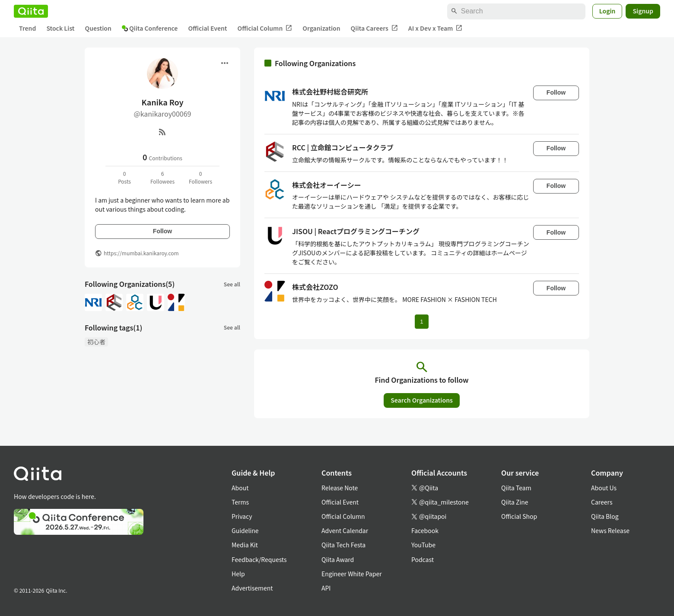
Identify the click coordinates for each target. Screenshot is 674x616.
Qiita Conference (150, 28)
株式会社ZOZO (315, 287)
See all (232, 284)
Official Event (207, 28)
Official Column (265, 28)
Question (98, 28)
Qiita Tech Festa (343, 545)
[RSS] (162, 132)
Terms (240, 502)
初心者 (96, 342)
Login (607, 11)
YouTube (423, 545)
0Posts (124, 177)
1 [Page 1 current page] (421, 322)
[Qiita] (31, 11)
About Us (604, 488)
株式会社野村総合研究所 (330, 92)
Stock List (60, 28)
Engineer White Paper (352, 574)
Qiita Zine (515, 502)
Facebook (425, 530)
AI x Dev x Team (436, 28)
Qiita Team (516, 488)
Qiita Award (338, 559)
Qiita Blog (605, 516)
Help (238, 574)
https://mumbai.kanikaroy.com (141, 253)
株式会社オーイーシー (327, 185)
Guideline (245, 530)
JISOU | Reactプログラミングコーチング (356, 231)
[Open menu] (225, 63)
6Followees (162, 177)
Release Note (340, 488)
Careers (602, 502)
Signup (643, 11)
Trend (27, 28)
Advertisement (252, 588)
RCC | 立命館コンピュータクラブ (343, 147)
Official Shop (519, 516)
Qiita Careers (374, 28)
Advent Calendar (345, 530)
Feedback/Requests (259, 559)
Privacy (242, 516)
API (326, 588)
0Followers (200, 177)
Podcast (423, 559)
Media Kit (245, 545)
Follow (162, 231)
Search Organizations (422, 400)
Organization (321, 28)
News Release (610, 530)
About (240, 488)
